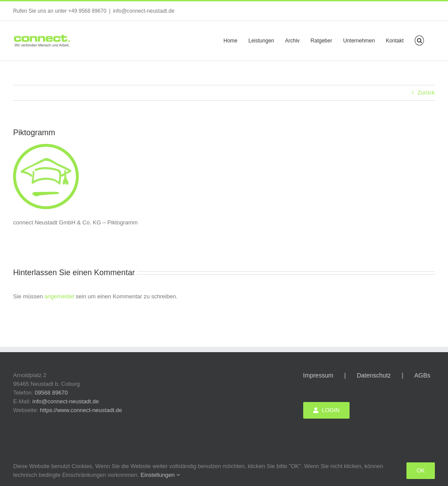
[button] (419, 40)
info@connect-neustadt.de (143, 11)
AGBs (422, 375)
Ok (421, 470)
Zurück (426, 93)
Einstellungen (160, 475)
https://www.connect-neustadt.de (81, 410)
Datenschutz (374, 375)
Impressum (318, 375)
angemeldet (59, 296)
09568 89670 (51, 393)
